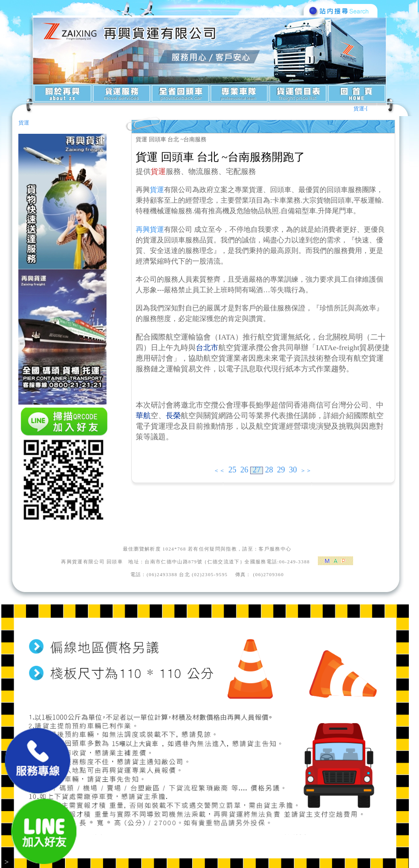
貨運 (24, 123)
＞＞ (306, 470)
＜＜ (219, 470)
